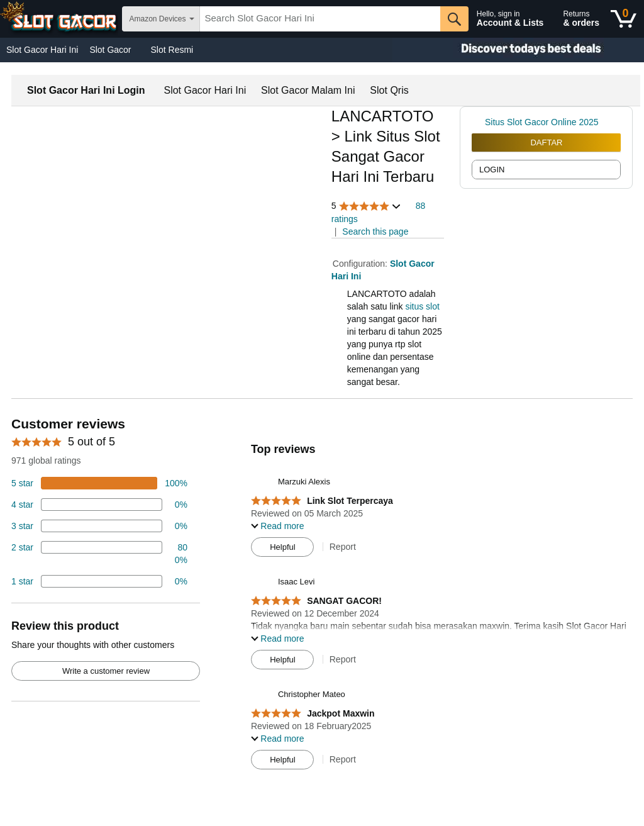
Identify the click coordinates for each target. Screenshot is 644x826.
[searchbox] (320, 19)
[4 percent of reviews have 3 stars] (99, 526)
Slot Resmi (172, 50)
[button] (367, 206)
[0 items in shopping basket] (624, 19)
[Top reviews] (322, 596)
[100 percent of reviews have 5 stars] (99, 483)
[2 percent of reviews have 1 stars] (99, 581)
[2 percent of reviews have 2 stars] (99, 554)
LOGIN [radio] (492, 170)
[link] (478, 122)
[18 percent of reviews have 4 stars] (99, 505)
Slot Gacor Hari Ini (42, 50)
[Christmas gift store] (518, 50)
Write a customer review (106, 671)
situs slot (422, 306)
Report (343, 547)
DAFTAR (546, 142)
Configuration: (361, 264)
